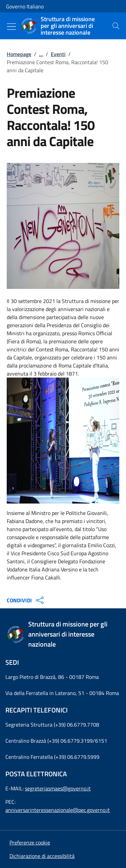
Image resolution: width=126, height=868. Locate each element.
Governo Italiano (25, 6)
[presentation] (116, 26)
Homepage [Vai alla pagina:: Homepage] (19, 54)
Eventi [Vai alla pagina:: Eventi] (58, 54)
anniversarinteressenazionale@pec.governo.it (58, 810)
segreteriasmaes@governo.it (58, 788)
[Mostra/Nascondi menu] (11, 27)
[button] (30, 842)
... (41, 54)
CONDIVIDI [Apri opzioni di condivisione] (26, 600)
